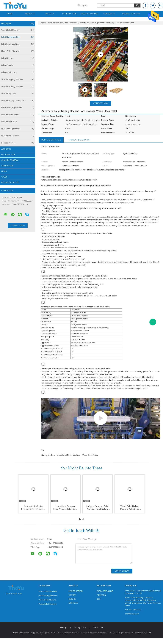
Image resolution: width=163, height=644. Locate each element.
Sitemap (63, 627)
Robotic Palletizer (18, 143)
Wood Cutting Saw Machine (18, 101)
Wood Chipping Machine (18, 79)
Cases (4, 177)
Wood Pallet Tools (18, 122)
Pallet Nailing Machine (18, 37)
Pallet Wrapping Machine (18, 108)
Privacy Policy (80, 627)
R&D (99, 599)
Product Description (80, 140)
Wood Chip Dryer (18, 94)
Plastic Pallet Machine (18, 51)
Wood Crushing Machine (18, 87)
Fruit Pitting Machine (18, 136)
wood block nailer (90, 455)
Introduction (76, 591)
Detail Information (51, 140)
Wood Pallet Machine (18, 30)
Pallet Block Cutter (18, 72)
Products (30, 14)
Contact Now (101, 103)
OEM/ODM (102, 595)
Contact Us (109, 14)
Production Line (105, 591)
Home (10, 14)
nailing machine (48, 455)
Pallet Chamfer (18, 65)
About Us (50, 14)
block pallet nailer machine (68, 455)
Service (72, 599)
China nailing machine (21, 633)
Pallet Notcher (18, 58)
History (72, 595)
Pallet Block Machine (18, 44)
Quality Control (89, 14)
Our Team (73, 603)
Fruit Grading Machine (18, 129)
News (4, 171)
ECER (149, 633)
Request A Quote (131, 14)
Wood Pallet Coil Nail (18, 115)
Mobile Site (99, 627)
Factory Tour (69, 14)
